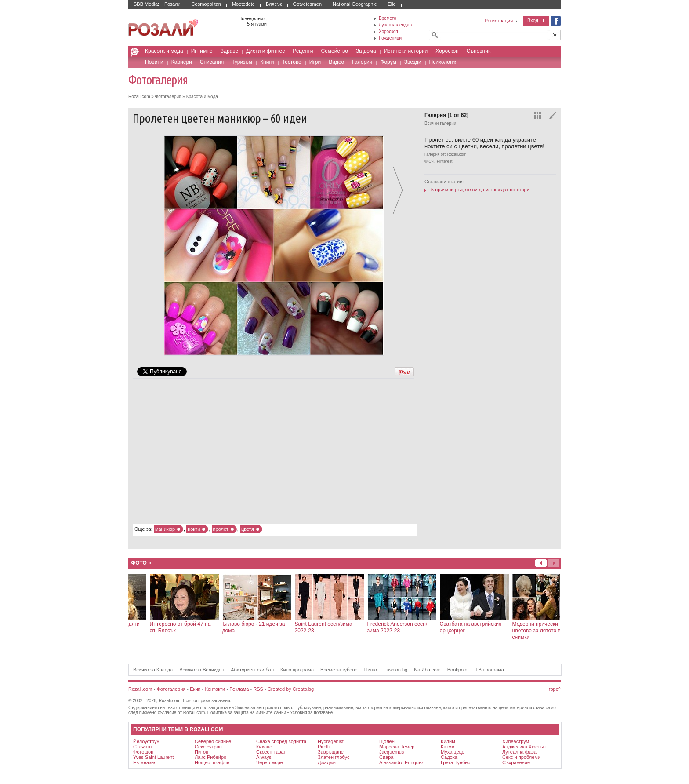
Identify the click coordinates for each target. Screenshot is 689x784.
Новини (154, 62)
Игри (315, 62)
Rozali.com (136, 53)
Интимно (202, 51)
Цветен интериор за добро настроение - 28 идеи (137, 627)
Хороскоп (447, 51)
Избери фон (553, 116)
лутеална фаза (519, 752)
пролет (221, 529)
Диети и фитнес (265, 51)
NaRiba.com (427, 670)
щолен (387, 741)
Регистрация (499, 21)
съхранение (516, 762)
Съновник (479, 51)
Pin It (404, 372)
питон (201, 752)
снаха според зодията (281, 741)
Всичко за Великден (202, 670)
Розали (172, 4)
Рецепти (303, 51)
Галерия (362, 62)
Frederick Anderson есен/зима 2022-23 (497, 627)
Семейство (334, 51)
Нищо (371, 670)
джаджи (327, 762)
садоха (449, 757)
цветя (248, 529)
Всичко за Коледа (153, 670)
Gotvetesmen (307, 4)
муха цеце (453, 752)
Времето (388, 18)
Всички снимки (537, 116)
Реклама (239, 689)
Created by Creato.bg (291, 689)
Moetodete (243, 4)
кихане (264, 747)
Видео (336, 62)
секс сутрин (208, 747)
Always (264, 757)
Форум (388, 62)
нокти (194, 529)
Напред (541, 563)
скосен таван (271, 752)
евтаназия (145, 762)
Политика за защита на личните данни (247, 713)
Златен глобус (334, 757)
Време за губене (339, 670)
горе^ (555, 689)
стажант (143, 747)
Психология (444, 62)
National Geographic (355, 4)
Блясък (274, 4)
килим (448, 741)
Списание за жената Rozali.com (163, 28)
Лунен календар (395, 25)
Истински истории (406, 51)
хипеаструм (516, 741)
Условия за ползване (311, 713)
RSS (258, 689)
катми (448, 747)
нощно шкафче (212, 762)
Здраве (230, 51)
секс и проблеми (521, 757)
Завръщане (331, 752)
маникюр (165, 529)
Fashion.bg (395, 670)
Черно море (270, 762)
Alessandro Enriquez (402, 762)
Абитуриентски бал (252, 670)
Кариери (182, 62)
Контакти (215, 689)
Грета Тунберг (456, 762)
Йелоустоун (146, 741)
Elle (392, 4)
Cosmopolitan (206, 4)
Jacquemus (392, 752)
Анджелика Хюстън (524, 747)
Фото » (141, 563)
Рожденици (390, 38)
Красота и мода (164, 51)
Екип (195, 689)
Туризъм (242, 62)
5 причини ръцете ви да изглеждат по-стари (480, 190)
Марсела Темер (397, 747)
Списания (212, 62)
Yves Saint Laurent (153, 757)
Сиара (386, 757)
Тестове (292, 62)
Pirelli (324, 747)
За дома (366, 51)
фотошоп (143, 752)
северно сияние (213, 741)
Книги (267, 62)
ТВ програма (490, 670)
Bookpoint (458, 670)
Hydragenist (331, 741)
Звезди (413, 62)
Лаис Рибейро (210, 757)
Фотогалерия (158, 80)
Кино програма (297, 670)
